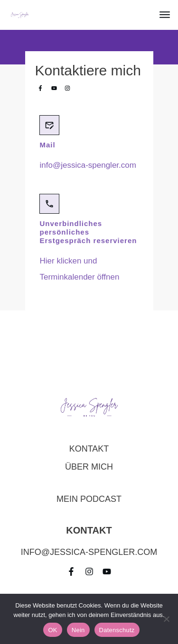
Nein (78, 630)
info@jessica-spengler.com (88, 165)
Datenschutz (117, 630)
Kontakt (89, 449)
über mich (89, 467)
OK (52, 630)
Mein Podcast (89, 499)
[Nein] (166, 619)
